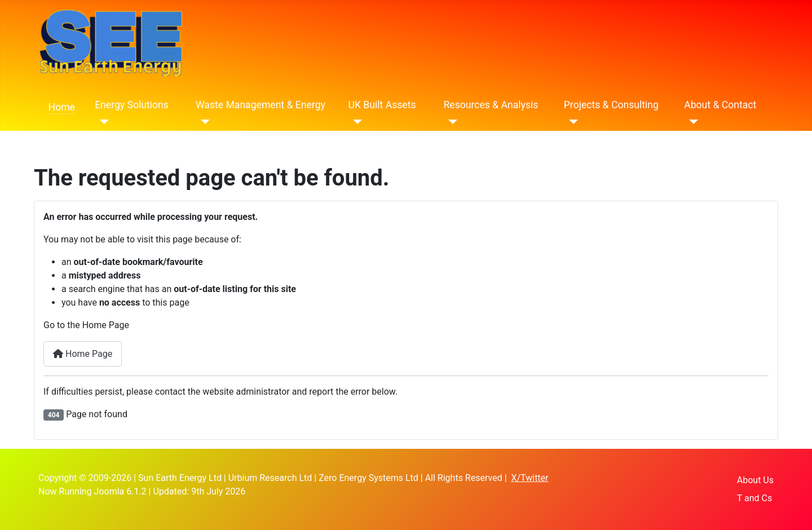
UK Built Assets (382, 105)
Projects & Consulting (611, 105)
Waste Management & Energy (261, 105)
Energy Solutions (132, 105)
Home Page (83, 354)
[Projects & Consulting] (571, 122)
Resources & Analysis (491, 105)
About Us (755, 480)
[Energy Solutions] (102, 122)
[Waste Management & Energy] (203, 122)
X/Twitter (529, 478)
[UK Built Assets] (356, 122)
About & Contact (720, 105)
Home (62, 107)
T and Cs (754, 498)
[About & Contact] (691, 122)
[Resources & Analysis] (450, 122)
